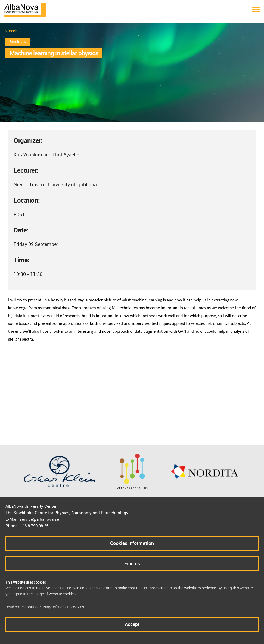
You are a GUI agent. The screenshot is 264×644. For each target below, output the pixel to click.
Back (13, 31)
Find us (132, 563)
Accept (132, 624)
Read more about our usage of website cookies (45, 607)
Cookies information (132, 543)
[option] (132, 72)
